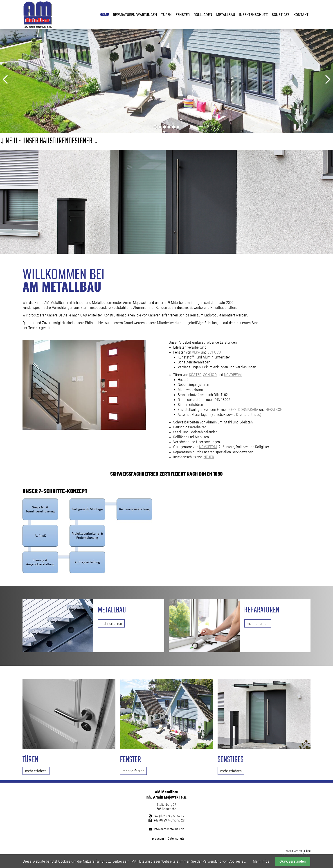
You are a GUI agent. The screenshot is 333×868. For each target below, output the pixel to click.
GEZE (232, 410)
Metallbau (226, 15)
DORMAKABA (248, 410)
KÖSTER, (196, 375)
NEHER (209, 457)
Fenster (183, 15)
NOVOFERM (233, 375)
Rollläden (203, 15)
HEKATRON (274, 410)
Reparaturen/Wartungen (135, 15)
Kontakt (301, 15)
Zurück (11, 83)
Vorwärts (321, 83)
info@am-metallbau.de (169, 829)
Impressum (156, 839)
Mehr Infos (261, 861)
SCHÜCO (214, 352)
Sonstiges (281, 15)
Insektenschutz (253, 15)
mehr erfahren (111, 623)
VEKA (196, 352)
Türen (166, 15)
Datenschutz (176, 839)
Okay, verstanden (292, 861)
